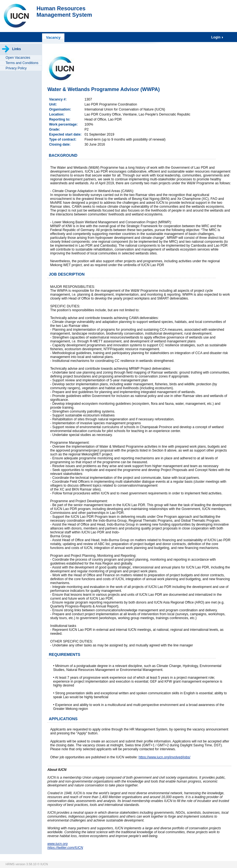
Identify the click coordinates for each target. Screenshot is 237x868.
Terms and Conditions (22, 63)
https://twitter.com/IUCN (65, 848)
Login (216, 37)
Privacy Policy (16, 68)
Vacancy (53, 37)
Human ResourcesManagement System (64, 12)
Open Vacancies (18, 58)
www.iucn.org (57, 844)
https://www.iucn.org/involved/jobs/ (165, 757)
